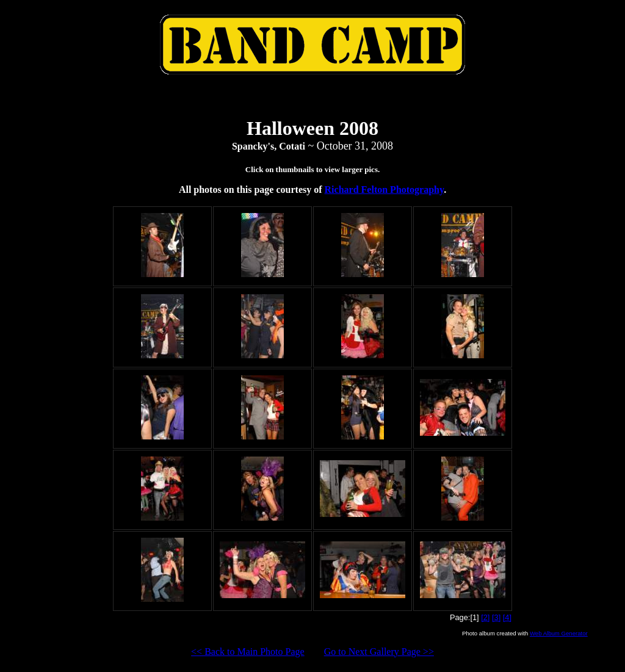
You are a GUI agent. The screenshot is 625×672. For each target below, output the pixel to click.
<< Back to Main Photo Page (248, 652)
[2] (485, 617)
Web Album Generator (559, 633)
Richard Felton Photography (385, 190)
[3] (496, 617)
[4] (507, 617)
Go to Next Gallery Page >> (379, 652)
